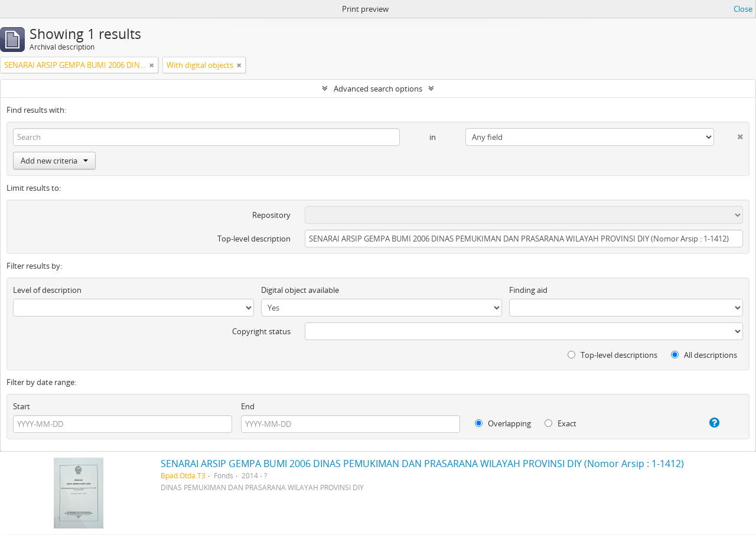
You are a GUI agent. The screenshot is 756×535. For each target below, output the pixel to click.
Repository (271, 215)
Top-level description (254, 239)
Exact (561, 423)
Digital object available (300, 290)
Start (22, 406)
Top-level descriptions (612, 355)
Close (743, 9)
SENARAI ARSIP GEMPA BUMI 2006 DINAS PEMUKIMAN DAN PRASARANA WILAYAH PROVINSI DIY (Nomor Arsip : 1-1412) (422, 464)
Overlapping (503, 423)
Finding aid (528, 290)
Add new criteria (54, 161)
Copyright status (261, 331)
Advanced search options (378, 89)
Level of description (47, 290)
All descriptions (704, 355)
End (248, 406)
